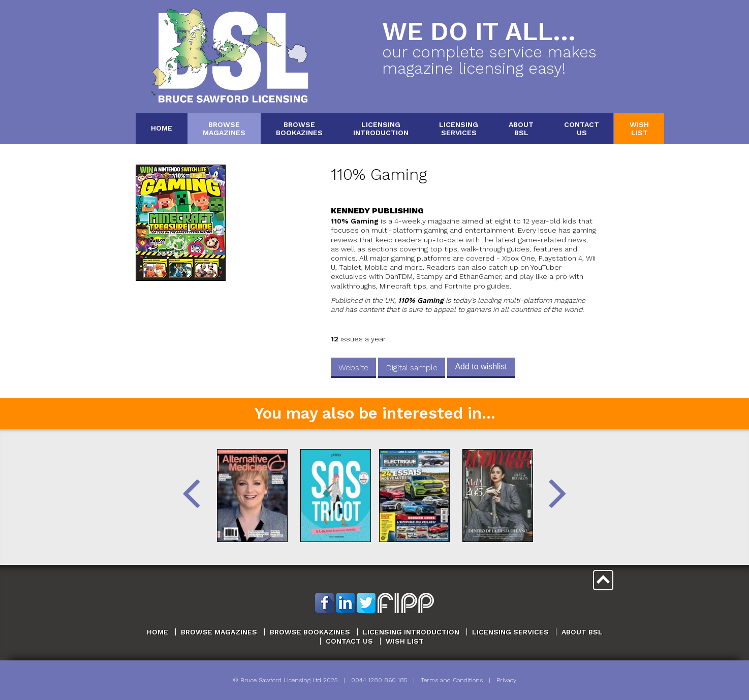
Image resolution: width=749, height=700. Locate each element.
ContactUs (582, 128)
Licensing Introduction (411, 632)
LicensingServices (459, 128)
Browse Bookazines (310, 632)
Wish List (405, 641)
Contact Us (349, 641)
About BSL (582, 632)
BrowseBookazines (299, 128)
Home (162, 128)
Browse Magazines (219, 632)
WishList (639, 128)
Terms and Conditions (452, 680)
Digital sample (412, 368)
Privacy (506, 680)
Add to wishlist (481, 367)
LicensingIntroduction (381, 128)
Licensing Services (510, 632)
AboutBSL (521, 128)
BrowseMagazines (224, 128)
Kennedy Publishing (377, 211)
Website (353, 368)
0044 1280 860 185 (379, 680)
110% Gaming (379, 174)
